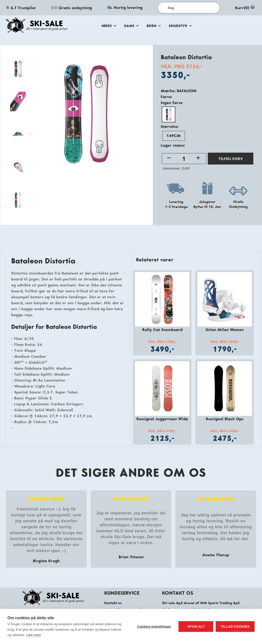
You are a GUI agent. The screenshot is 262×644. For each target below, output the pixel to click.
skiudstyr (180, 26)
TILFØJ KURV (231, 159)
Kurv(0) (246, 8)
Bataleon (187, 91)
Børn (154, 26)
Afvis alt (196, 627)
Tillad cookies (235, 627)
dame (131, 26)
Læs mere (34, 635)
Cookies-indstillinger (154, 627)
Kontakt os (113, 603)
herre (109, 26)
